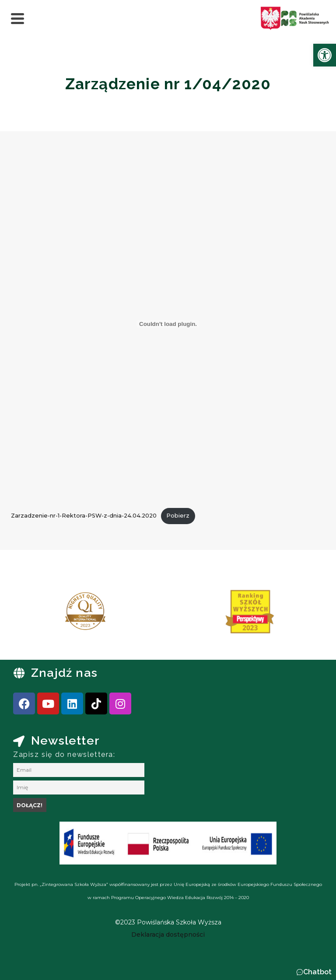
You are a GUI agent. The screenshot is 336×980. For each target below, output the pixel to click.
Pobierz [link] (178, 516)
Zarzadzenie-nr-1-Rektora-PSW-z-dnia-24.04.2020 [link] (84, 516)
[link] (325, 55)
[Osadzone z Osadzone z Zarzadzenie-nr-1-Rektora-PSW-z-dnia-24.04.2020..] (168, 324)
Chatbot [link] (317, 972)
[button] (314, 972)
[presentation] (35, 615)
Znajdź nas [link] (64, 673)
